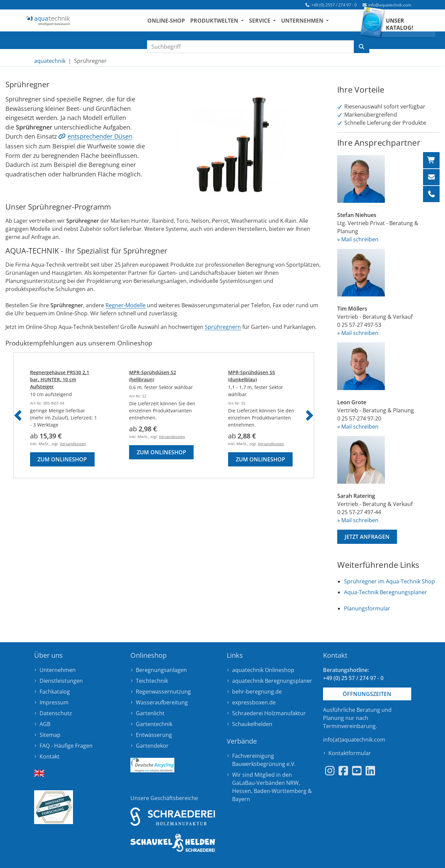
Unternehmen (58, 670)
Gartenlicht (150, 713)
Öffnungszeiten (367, 694)
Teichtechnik (152, 681)
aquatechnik (50, 61)
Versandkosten (73, 444)
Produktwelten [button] (230, 24)
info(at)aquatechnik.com (354, 740)
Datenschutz (56, 713)
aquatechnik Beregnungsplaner (272, 681)
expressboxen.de (254, 702)
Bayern (241, 799)
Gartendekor (152, 746)
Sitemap (50, 735)
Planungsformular (367, 608)
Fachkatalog (55, 692)
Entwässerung (154, 735)
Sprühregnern (223, 327)
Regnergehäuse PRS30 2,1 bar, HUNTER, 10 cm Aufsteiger (60, 379)
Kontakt (50, 756)
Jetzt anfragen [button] (367, 537)
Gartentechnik (154, 724)
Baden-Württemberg (280, 791)
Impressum (54, 702)
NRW (292, 783)
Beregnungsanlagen (161, 670)
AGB (45, 724)
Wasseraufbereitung (162, 702)
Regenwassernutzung (163, 692)
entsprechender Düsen (100, 136)
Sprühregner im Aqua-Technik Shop (389, 581)
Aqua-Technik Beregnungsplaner (386, 592)
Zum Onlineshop (62, 459)
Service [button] (275, 24)
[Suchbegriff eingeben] (251, 47)
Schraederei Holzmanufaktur (269, 713)
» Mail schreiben (358, 239)
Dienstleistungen (61, 681)
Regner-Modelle (126, 305)
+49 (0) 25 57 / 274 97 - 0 (353, 678)
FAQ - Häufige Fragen (66, 746)
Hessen (242, 791)
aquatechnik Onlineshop (263, 670)
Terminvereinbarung (349, 726)
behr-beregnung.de (257, 692)
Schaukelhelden (252, 724)
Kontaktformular (350, 753)
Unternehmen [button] (318, 24)
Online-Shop (181, 24)
